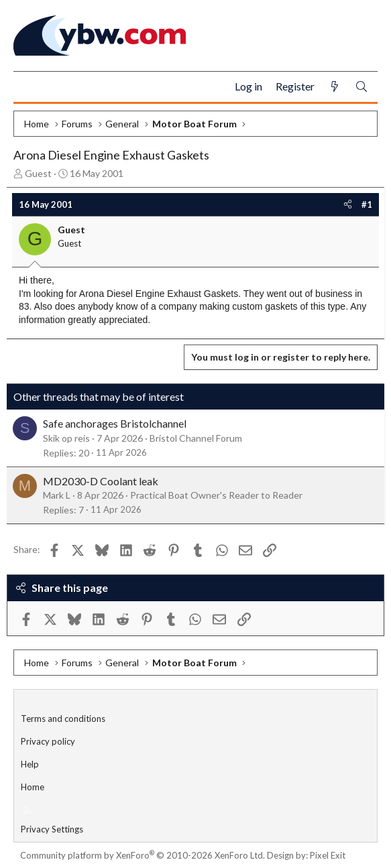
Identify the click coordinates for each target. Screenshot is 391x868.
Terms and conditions (63, 719)
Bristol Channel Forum (196, 438)
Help (30, 764)
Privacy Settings (52, 829)
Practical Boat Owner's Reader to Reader (216, 495)
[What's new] (335, 87)
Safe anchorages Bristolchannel (115, 423)
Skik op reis (66, 438)
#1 (367, 204)
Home (33, 787)
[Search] (361, 87)
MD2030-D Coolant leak (101, 481)
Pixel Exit (328, 855)
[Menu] (29, 87)
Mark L (57, 495)
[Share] (348, 204)
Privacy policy (48, 741)
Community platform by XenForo (143, 855)
